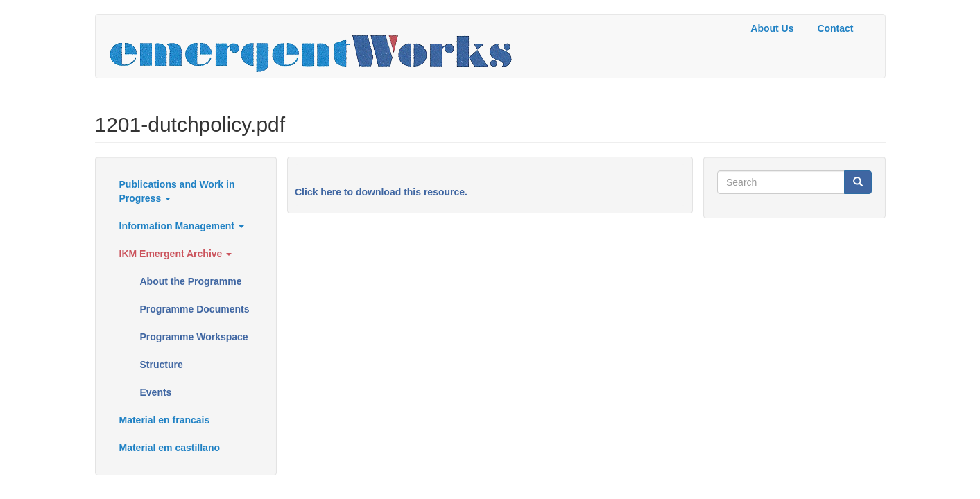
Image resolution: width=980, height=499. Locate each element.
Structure (162, 365)
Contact (835, 28)
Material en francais (165, 420)
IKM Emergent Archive (176, 254)
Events (156, 392)
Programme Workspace (194, 337)
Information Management (182, 226)
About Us (772, 28)
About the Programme (191, 281)
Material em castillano (170, 448)
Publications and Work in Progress (177, 191)
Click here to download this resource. (381, 192)
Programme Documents (195, 309)
